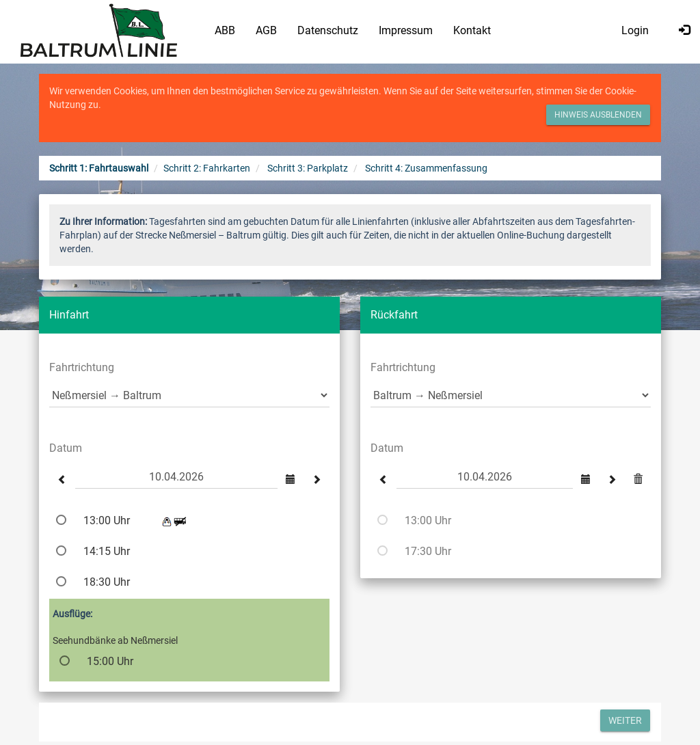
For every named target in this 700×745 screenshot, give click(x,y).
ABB (225, 30)
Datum (66, 448)
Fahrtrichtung (82, 367)
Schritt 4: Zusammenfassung (426, 168)
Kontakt (472, 30)
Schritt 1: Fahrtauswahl (99, 168)
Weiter (625, 720)
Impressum (406, 30)
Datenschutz (328, 30)
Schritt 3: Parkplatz (308, 168)
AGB (266, 30)
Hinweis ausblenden (598, 115)
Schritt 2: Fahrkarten (207, 168)
